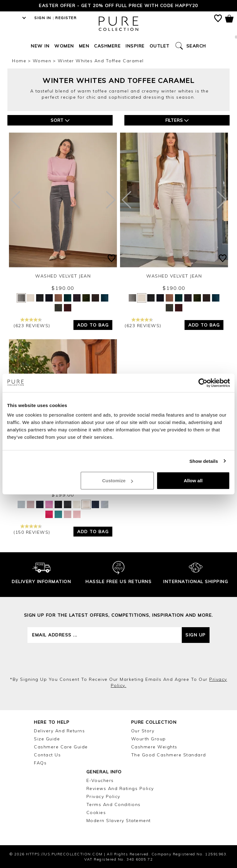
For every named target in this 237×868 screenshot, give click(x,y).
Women (64, 46)
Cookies (96, 812)
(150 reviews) (32, 530)
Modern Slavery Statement (119, 821)
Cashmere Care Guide (61, 747)
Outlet (160, 46)
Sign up (196, 635)
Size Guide (47, 739)
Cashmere (107, 46)
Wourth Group (149, 739)
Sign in (43, 18)
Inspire (135, 46)
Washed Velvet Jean (63, 276)
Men (84, 46)
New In (40, 46)
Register (66, 18)
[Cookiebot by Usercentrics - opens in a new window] (203, 383)
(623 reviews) (32, 323)
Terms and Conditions (114, 804)
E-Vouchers (100, 780)
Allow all (193, 481)
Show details (204, 461)
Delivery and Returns (59, 731)
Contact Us (47, 755)
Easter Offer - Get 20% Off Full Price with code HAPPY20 (118, 6)
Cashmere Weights (154, 747)
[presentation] (118, 660)
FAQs (40, 763)
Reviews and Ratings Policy (120, 788)
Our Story (143, 731)
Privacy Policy (103, 796)
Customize (118, 481)
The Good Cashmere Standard (169, 755)
